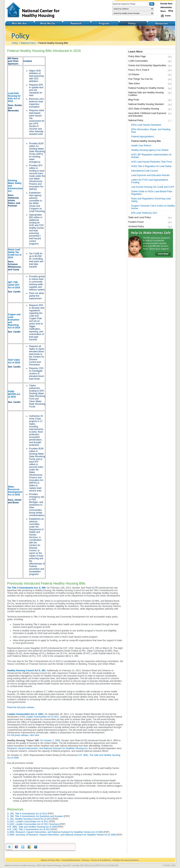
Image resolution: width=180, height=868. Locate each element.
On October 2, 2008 (50, 740)
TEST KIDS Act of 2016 (14, 361)
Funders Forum (136, 222)
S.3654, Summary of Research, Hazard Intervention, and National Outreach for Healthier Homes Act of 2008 (62, 835)
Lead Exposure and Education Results (150, 175)
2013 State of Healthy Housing (144, 109)
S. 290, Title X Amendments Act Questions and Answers (35, 816)
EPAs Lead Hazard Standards (146, 125)
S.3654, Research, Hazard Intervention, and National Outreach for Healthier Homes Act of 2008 (55, 832)
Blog (171, 11)
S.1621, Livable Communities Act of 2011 (28, 822)
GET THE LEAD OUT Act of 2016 (14, 285)
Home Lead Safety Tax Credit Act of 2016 (15, 254)
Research (76, 23)
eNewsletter (166, 7)
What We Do (48, 23)
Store (163, 11)
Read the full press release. (21, 707)
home (168, 16)
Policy (133, 23)
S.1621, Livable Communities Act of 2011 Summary (33, 824)
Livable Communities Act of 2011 (42, 717)
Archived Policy (136, 226)
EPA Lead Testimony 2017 (144, 213)
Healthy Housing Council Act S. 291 (26, 671)
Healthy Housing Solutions (126, 860)
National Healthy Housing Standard (146, 104)
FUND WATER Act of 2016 (14, 394)
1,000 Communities (138, 61)
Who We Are (19, 23)
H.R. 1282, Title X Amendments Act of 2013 (29, 829)
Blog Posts (134, 100)
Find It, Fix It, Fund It (139, 70)
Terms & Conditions (101, 860)
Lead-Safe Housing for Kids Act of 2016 (14, 97)
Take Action (134, 84)
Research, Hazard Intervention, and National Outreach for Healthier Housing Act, (48, 748)
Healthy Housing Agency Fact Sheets (150, 150)
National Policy (28, 43)
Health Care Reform (141, 146)
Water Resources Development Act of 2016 (15, 491)
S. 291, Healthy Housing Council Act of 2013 (29, 819)
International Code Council (144, 171)
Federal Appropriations (143, 137)
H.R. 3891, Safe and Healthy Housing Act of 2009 (32, 827)
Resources (161, 23)
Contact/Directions (71, 860)
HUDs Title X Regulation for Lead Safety (151, 166)
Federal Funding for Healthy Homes (146, 88)
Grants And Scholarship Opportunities (147, 65)
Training (104, 23)
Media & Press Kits (50, 860)
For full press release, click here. (23, 735)
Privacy (86, 860)
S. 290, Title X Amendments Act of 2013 (27, 814)
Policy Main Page (137, 56)
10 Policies (134, 74)
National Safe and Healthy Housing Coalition (146, 94)
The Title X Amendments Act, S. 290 (26, 588)
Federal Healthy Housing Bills (53, 43)
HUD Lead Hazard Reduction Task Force (152, 162)
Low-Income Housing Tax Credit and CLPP (153, 187)
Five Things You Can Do (140, 79)
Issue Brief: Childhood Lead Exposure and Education (147, 115)
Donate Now (166, 4)
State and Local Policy (140, 217)
